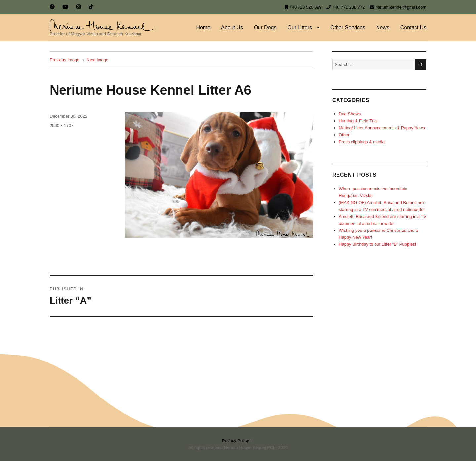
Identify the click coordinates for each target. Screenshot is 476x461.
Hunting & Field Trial (358, 121)
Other (344, 135)
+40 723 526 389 (303, 7)
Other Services (348, 28)
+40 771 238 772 (345, 7)
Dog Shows (350, 114)
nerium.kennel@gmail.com (398, 7)
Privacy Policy (236, 441)
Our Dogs (265, 28)
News (383, 28)
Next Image (98, 60)
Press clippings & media (362, 142)
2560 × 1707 (62, 126)
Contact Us (413, 28)
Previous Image (64, 60)
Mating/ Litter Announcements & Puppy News (382, 128)
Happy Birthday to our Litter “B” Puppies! (377, 244)
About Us (232, 28)
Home (203, 28)
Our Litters (300, 28)
